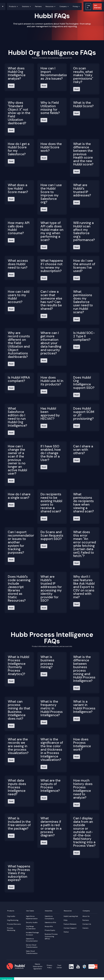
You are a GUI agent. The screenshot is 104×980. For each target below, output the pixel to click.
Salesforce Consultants (49, 917)
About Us (86, 916)
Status (66, 932)
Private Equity (50, 930)
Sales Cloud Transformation (32, 952)
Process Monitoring (11, 929)
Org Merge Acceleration (31, 928)
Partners (38, 6)
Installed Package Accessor (32, 934)
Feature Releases (70, 924)
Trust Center (59, 966)
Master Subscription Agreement (38, 966)
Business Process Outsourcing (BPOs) (51, 936)
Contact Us (87, 924)
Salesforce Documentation (32, 940)
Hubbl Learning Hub (71, 916)
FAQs (66, 920)
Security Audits (32, 922)
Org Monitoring (13, 920)
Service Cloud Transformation (32, 946)
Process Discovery (14, 924)
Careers (85, 928)
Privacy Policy (50, 966)
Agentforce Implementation (32, 917)
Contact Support (70, 928)
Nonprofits (49, 926)
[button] (14, 7)
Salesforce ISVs (50, 922)
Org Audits (11, 916)
